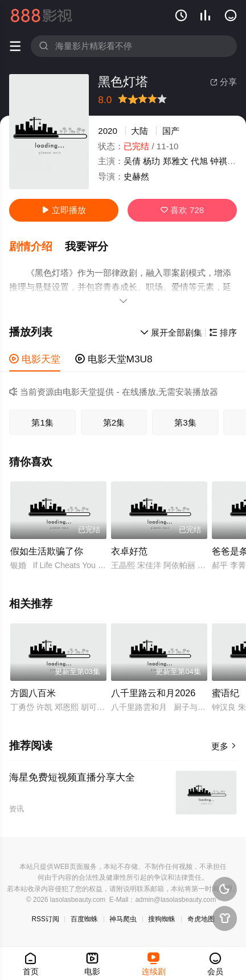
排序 (223, 332)
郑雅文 (176, 161)
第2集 (114, 422)
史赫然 (136, 176)
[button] (37, 247)
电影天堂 (35, 359)
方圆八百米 (33, 693)
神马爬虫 (123, 919)
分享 (224, 82)
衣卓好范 (129, 551)
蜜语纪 (225, 693)
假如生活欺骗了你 (47, 551)
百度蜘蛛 (84, 919)
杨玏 (151, 161)
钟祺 (219, 161)
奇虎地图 (201, 919)
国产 (171, 131)
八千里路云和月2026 (153, 693)
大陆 (140, 131)
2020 (108, 131)
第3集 (185, 422)
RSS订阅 (45, 919)
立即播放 (63, 210)
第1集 (42, 422)
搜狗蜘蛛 (162, 919)
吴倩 (132, 161)
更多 (224, 746)
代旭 (199, 161)
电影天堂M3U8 (114, 359)
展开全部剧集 (171, 332)
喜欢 (183, 210)
